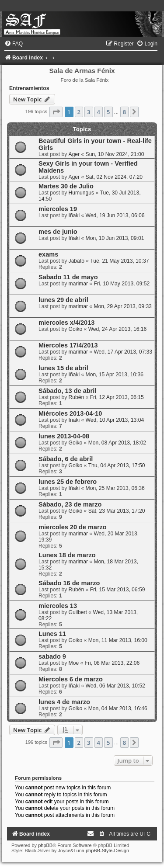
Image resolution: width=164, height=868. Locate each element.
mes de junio (58, 232)
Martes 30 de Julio (66, 186)
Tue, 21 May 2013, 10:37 (119, 261)
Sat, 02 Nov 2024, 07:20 (114, 177)
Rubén (77, 397)
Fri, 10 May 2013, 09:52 (122, 284)
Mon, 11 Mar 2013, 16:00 (118, 640)
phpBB (45, 845)
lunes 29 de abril (63, 300)
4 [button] (99, 112)
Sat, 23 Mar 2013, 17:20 (117, 511)
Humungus (82, 193)
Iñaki (74, 215)
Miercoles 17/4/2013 (68, 345)
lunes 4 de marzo (64, 702)
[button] (56, 112)
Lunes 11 (52, 634)
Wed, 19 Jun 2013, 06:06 (115, 215)
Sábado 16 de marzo (69, 583)
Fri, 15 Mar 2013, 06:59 (118, 590)
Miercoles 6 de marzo (71, 679)
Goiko (76, 329)
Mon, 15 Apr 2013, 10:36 (115, 375)
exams (48, 254)
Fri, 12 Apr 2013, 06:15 (117, 397)
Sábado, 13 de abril (67, 391)
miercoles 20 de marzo (73, 527)
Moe (74, 663)
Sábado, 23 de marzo (70, 504)
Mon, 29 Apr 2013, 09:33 (122, 306)
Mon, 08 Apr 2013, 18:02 (117, 443)
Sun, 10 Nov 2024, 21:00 (115, 154)
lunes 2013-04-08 (64, 436)
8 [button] (124, 112)
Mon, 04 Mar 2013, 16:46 (118, 708)
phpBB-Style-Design (107, 851)
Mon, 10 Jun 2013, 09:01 (115, 238)
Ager (74, 154)
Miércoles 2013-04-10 (70, 413)
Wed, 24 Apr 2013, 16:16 (118, 329)
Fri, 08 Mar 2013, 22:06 (112, 663)
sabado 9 (52, 656)
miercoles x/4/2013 (66, 323)
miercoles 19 (58, 209)
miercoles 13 (58, 606)
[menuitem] (14, 44)
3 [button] (89, 112)
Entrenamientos (29, 88)
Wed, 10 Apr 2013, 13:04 (115, 420)
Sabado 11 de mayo (68, 277)
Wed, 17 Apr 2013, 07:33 (123, 352)
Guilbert (78, 612)
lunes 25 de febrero (68, 482)
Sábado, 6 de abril (66, 459)
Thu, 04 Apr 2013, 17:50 (117, 465)
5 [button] (108, 112)
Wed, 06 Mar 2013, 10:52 (115, 686)
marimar (78, 284)
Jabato (77, 261)
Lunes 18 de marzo (67, 555)
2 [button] (79, 112)
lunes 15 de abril (63, 368)
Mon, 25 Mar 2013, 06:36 (115, 488)
